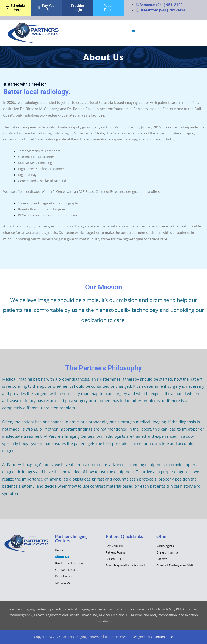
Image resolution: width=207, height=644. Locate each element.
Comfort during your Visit (175, 565)
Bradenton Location (69, 563)
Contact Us (63, 582)
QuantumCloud (162, 636)
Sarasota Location (68, 569)
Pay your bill (115, 546)
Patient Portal (115, 559)
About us (62, 556)
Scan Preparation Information (127, 565)
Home (59, 550)
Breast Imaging (167, 552)
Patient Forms (116, 552)
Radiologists (64, 576)
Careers (162, 559)
